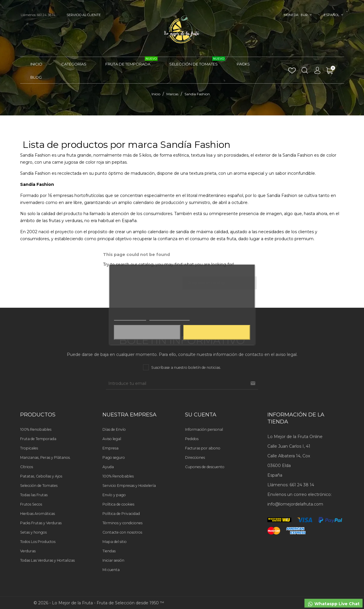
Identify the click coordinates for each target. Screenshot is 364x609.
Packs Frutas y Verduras (41, 523)
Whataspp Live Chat (333, 604)
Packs (243, 64)
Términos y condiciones (122, 523)
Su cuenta (201, 415)
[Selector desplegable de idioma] (333, 15)
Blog (36, 77)
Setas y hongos (33, 532)
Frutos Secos (31, 504)
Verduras (28, 551)
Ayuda (108, 467)
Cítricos (27, 467)
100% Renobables (36, 429)
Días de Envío (114, 429)
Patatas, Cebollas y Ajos (41, 476)
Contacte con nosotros (122, 532)
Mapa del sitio (115, 542)
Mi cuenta (111, 570)
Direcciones (195, 457)
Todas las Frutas (34, 495)
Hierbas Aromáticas (38, 514)
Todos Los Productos (38, 542)
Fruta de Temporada (132, 62)
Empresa (110, 448)
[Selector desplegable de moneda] (306, 15)
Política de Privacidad (121, 514)
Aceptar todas (217, 333)
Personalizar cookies (169, 318)
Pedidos (192, 439)
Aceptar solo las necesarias (147, 333)
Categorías (74, 64)
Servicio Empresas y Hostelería (129, 486)
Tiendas (109, 551)
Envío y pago (114, 495)
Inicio (36, 64)
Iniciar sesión (113, 560)
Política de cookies (118, 504)
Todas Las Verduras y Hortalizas (47, 560)
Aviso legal (112, 439)
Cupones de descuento (205, 467)
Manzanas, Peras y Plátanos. (45, 457)
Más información (130, 318)
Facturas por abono (203, 448)
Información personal (204, 429)
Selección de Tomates (197, 62)
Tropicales (29, 448)
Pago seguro (114, 457)
